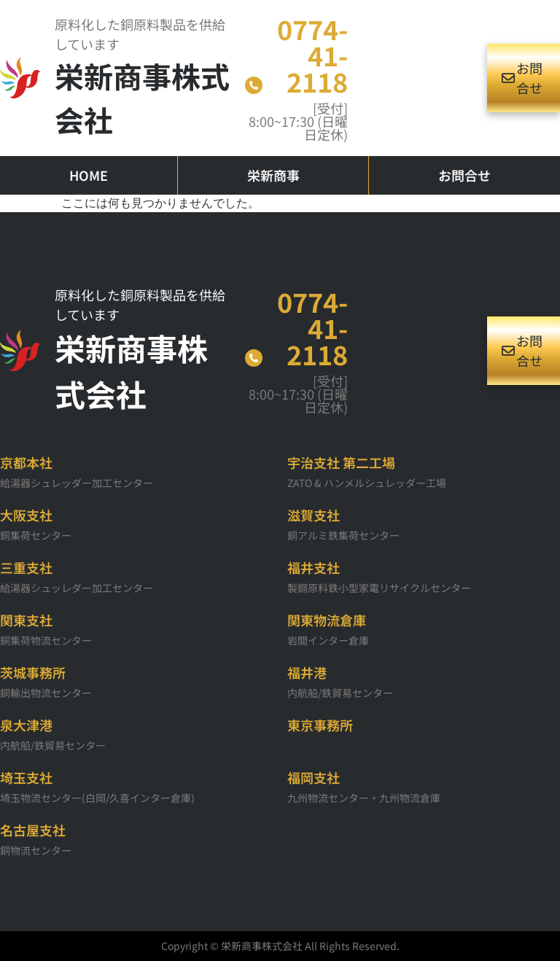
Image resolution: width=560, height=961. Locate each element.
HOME (89, 175)
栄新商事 (273, 175)
